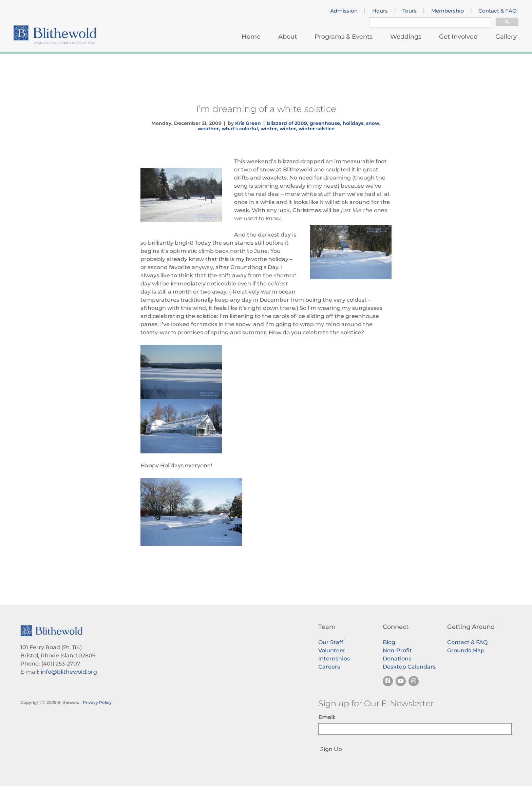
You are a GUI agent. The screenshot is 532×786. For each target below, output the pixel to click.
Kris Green (248, 123)
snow (373, 123)
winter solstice (317, 129)
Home (251, 37)
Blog (389, 642)
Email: (327, 717)
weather (208, 129)
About (288, 37)
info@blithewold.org (69, 672)
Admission (344, 11)
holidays (353, 123)
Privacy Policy (97, 702)
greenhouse (325, 123)
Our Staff (331, 642)
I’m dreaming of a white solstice (266, 109)
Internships (334, 659)
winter (269, 129)
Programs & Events (344, 37)
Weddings (406, 37)
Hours (380, 11)
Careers (329, 667)
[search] (429, 23)
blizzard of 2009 (287, 123)
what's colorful (240, 129)
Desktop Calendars (409, 667)
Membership (448, 11)
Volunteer (332, 650)
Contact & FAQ (498, 11)
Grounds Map (466, 650)
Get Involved (458, 37)
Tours (410, 11)
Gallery (506, 37)
